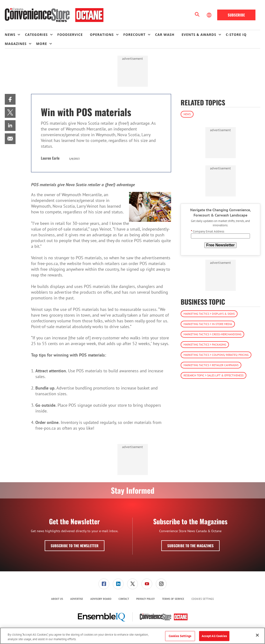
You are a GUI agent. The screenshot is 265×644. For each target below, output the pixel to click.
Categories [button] (36, 35)
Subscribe (236, 15)
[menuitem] (15, 35)
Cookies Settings (203, 599)
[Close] (257, 635)
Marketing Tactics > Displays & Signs (209, 314)
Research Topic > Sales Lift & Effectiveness (214, 375)
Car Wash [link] (165, 35)
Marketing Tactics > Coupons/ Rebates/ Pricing (216, 355)
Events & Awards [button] (199, 35)
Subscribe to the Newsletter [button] (75, 546)
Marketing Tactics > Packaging (205, 344)
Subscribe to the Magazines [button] (190, 546)
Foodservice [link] (70, 35)
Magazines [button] (16, 44)
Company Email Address (208, 231)
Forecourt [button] (134, 35)
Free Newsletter (220, 245)
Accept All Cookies (214, 636)
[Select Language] (210, 15)
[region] (132, 636)
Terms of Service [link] (173, 599)
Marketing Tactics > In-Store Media (208, 324)
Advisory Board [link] (101, 599)
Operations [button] (102, 35)
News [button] (10, 35)
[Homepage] (54, 15)
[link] (10, 99)
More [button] (41, 44)
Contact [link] (124, 599)
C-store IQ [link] (236, 35)
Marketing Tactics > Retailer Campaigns (211, 365)
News (187, 114)
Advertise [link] (77, 599)
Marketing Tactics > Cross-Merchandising (212, 334)
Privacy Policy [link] (146, 599)
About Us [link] (57, 599)
